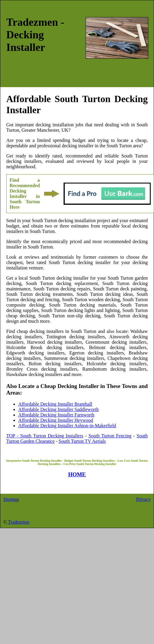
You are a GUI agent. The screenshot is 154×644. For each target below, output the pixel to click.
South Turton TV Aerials (82, 441)
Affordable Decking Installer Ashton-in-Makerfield (67, 426)
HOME (77, 474)
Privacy (143, 499)
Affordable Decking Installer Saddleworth (58, 409)
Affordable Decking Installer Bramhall (55, 404)
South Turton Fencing (110, 436)
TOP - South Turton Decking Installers (45, 436)
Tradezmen (18, 522)
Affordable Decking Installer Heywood (56, 420)
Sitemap (11, 499)
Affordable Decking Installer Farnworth (56, 415)
